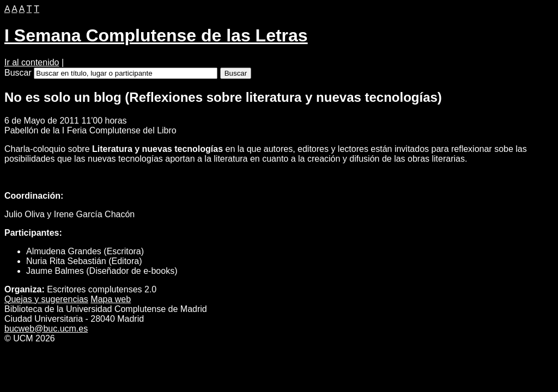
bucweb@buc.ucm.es (46, 329)
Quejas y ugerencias (46, 299)
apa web (111, 299)
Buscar (18, 73)
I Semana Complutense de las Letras (156, 35)
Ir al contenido (32, 62)
